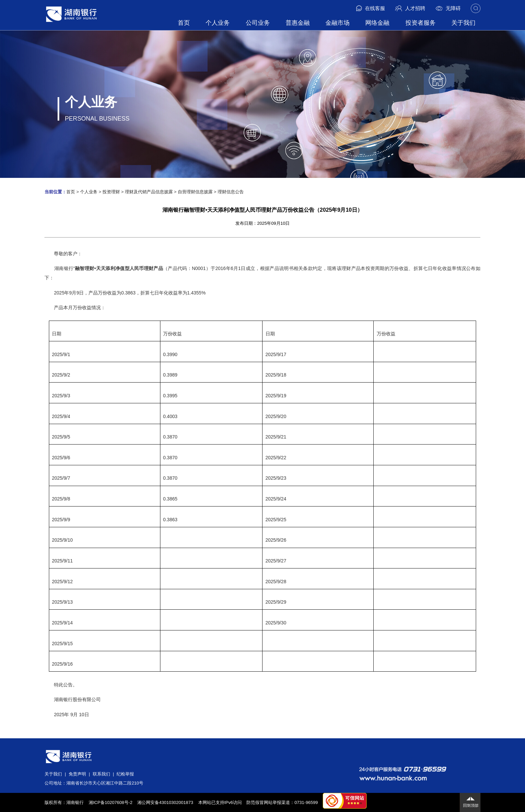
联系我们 (101, 774)
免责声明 (77, 774)
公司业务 (258, 23)
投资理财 (111, 192)
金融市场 (337, 23)
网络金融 (377, 23)
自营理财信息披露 (195, 192)
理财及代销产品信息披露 (149, 192)
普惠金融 (298, 23)
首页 (184, 23)
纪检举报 (125, 774)
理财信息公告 (231, 192)
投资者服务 (421, 23)
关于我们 (463, 23)
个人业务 (218, 23)
